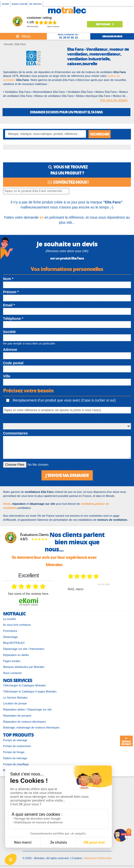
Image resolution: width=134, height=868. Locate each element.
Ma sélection (35, 4)
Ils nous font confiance (17, 625)
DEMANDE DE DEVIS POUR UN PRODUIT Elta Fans (66, 112)
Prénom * (11, 292)
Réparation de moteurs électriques (24, 722)
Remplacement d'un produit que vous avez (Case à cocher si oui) (61, 400)
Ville (7, 376)
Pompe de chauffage (16, 764)
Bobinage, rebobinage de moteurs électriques (31, 727)
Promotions (10, 631)
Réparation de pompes (17, 716)
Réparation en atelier (16, 655)
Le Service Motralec (15, 698)
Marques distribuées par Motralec (24, 667)
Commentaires (15, 433)
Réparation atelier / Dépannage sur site (27, 709)
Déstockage (105, 24)
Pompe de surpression (17, 746)
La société (9, 619)
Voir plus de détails (114, 100)
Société (5, 4)
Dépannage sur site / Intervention (24, 649)
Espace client (19, 4)
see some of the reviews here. (28, 594)
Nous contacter (12, 673)
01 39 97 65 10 (69, 38)
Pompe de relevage (15, 740)
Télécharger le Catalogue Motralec (25, 685)
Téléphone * (13, 319)
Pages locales (12, 661)
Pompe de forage (14, 752)
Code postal (13, 363)
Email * (9, 305)
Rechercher (100, 134)
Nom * (8, 279)
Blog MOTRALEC (14, 643)
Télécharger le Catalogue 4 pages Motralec (30, 691)
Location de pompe (15, 703)
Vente (7, 504)
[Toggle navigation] (23, 36)
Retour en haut (126, 741)
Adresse (10, 350)
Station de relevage (15, 758)
